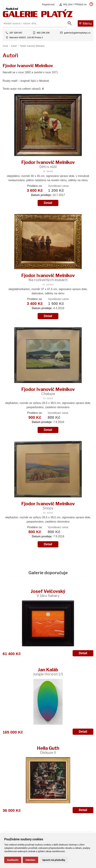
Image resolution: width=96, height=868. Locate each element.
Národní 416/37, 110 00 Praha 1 (26, 37)
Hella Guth (48, 750)
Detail (48, 203)
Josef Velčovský (48, 593)
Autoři (14, 46)
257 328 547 (16, 33)
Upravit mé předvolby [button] (54, 860)
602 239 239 (43, 33)
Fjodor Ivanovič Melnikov (32, 46)
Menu (85, 23)
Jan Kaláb (48, 672)
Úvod (5, 46)
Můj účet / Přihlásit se (73, 4)
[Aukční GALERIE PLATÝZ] (38, 16)
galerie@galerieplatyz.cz (77, 33)
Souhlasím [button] (13, 860)
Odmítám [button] (30, 860)
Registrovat (48, 4)
